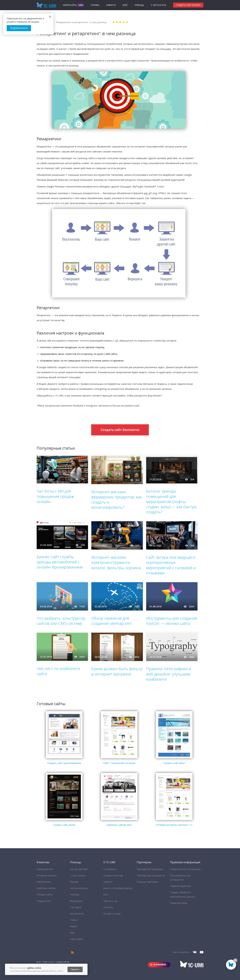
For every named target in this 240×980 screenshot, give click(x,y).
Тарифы (95, 5)
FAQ (72, 933)
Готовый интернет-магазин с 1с (174, 825)
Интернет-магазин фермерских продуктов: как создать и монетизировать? (117, 499)
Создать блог (44, 901)
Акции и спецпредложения (118, 888)
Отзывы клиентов (113, 875)
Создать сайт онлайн (188, 5)
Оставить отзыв (112, 914)
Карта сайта (76, 939)
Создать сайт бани (174, 763)
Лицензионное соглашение (185, 869)
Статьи (74, 920)
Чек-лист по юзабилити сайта (58, 671)
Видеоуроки (76, 901)
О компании (110, 869)
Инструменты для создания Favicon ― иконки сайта (172, 621)
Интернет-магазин (47, 875)
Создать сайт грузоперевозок (64, 763)
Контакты (108, 907)
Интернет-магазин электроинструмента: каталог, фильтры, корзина (116, 562)
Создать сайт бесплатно (120, 430)
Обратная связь (179, 903)
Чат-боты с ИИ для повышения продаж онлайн (55, 496)
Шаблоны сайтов (46, 888)
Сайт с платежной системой (119, 763)
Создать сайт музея (64, 825)
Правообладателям (180, 886)
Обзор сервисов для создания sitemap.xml (111, 621)
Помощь (139, 5)
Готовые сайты (45, 894)
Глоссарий (76, 907)
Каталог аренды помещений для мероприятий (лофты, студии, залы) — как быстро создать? (171, 501)
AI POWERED (160, 965)
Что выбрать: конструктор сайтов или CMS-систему (61, 621)
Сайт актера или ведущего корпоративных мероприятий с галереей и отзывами (171, 565)
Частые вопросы (79, 888)
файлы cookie (34, 968)
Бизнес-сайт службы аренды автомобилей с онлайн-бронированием (60, 562)
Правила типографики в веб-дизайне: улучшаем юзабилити (169, 674)
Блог (125, 5)
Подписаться (19, 28)
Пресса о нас (110, 901)
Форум (73, 926)
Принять (75, 969)
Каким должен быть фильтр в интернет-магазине (117, 671)
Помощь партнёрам (147, 882)
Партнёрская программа (150, 869)
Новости (111, 5)
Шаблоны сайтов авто (119, 825)
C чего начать (159, 5)
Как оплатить (77, 914)
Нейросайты (70, 5)
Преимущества (45, 869)
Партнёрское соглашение (151, 875)
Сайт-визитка (44, 882)
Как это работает (79, 869)
